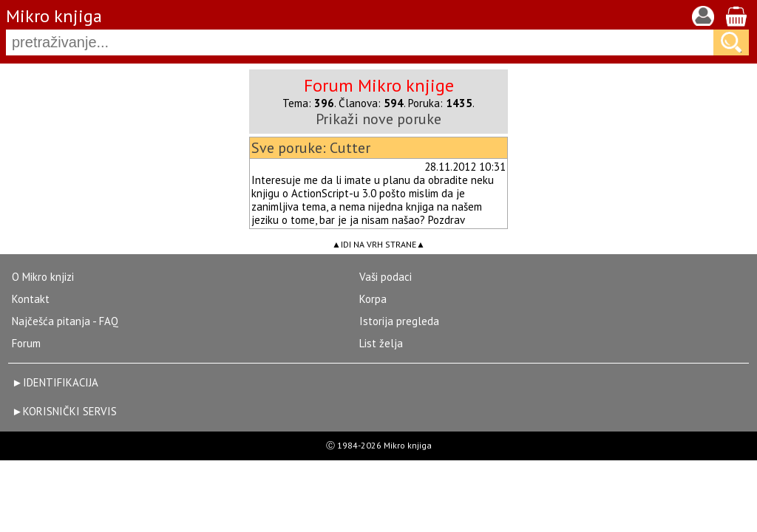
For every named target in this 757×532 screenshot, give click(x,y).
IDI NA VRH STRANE (378, 244)
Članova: (371, 103)
